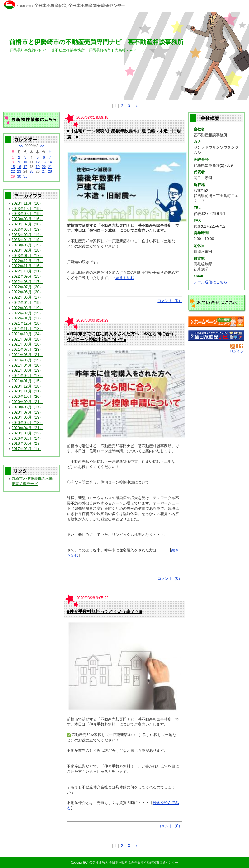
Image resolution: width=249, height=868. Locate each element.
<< (21, 146)
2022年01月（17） (27, 318)
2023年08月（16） (27, 219)
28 (50, 171)
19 (38, 167)
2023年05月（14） (27, 235)
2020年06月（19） (27, 417)
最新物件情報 (32, 120)
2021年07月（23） (27, 350)
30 (19, 176)
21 (50, 167)
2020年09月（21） (27, 402)
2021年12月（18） (27, 323)
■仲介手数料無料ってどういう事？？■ (104, 611)
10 (25, 162)
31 (25, 176)
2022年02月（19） (27, 313)
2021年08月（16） (27, 344)
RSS (237, 346)
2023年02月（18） (27, 250)
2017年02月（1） (26, 449)
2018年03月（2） (26, 443)
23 (19, 171)
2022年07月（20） (27, 287)
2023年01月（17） (27, 256)
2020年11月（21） (27, 391)
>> (42, 146)
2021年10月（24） (27, 334)
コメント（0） (170, 301)
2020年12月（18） (27, 386)
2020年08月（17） (27, 407)
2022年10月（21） (27, 271)
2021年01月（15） (27, 381)
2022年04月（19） (27, 303)
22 (13, 171)
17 (25, 167)
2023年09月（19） (27, 214)
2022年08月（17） (27, 282)
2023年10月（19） (27, 209)
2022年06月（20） (27, 292)
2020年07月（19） (27, 412)
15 (13, 167)
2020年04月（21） (27, 428)
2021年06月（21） (27, 355)
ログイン (237, 351)
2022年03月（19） (27, 308)
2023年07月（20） (27, 224)
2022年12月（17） (27, 261)
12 (38, 162)
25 (31, 171)
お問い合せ (217, 303)
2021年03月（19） (27, 370)
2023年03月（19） (27, 245)
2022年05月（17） (27, 297)
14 (50, 162)
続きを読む (125, 278)
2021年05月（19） (27, 360)
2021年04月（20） (27, 365)
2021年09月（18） (27, 339)
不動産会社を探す (216, 335)
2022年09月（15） (27, 276)
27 (44, 171)
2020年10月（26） (27, 397)
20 (44, 167)
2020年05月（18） (27, 423)
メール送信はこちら (210, 282)
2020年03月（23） (27, 433)
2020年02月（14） (27, 439)
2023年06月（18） (27, 230)
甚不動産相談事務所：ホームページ (216, 322)
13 (44, 162)
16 (19, 167)
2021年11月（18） (27, 329)
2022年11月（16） (27, 266)
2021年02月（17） (27, 376)
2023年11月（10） (27, 203)
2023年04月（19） (27, 240)
